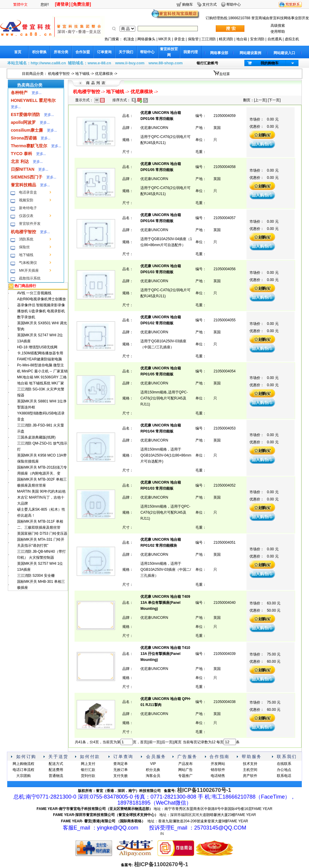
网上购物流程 (23, 764)
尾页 (178, 742)
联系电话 (284, 776)
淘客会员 (153, 776)
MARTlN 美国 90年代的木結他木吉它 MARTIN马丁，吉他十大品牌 (41, 497)
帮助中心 (234, 5)
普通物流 (56, 776)
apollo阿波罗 (23, 122)
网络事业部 (219, 53)
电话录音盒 (28, 192)
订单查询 (104, 52)
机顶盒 (129, 39)
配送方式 (56, 764)
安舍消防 (257, 39)
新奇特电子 (28, 208)
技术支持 (250, 764)
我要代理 (191, 52)
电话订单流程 (23, 770)
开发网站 (218, 764)
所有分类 (61, 52)
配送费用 (56, 770)
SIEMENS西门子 (27, 177)
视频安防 (26, 200)
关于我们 (126, 52)
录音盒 (179, 39)
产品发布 (185, 764)
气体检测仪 (28, 263)
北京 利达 (20, 161)
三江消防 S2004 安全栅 (36, 576)
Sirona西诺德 (24, 138)
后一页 (167, 742)
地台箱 (242, 39)
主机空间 (250, 770)
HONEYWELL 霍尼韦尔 (33, 100)
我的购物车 (270, 63)
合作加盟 (83, 52)
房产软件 (250, 776)
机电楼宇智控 (59, 74)
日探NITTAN (23, 169)
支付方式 (210, 5)
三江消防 (209, 39)
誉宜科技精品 (23, 185)
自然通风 (275, 39)
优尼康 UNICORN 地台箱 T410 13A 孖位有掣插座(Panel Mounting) (165, 654)
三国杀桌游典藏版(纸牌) (36, 437)
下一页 (274, 100)
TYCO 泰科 (21, 154)
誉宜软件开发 (30, 224)
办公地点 (284, 770)
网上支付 (88, 764)
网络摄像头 (146, 39)
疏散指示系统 (30, 278)
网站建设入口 (284, 53)
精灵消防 (226, 39)
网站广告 (185, 770)
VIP (153, 764)
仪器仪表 (26, 216)
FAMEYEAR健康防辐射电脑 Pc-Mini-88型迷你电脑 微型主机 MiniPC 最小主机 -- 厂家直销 (42, 365)
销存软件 (218, 770)
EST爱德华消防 (25, 115)
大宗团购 (23, 776)
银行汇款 (88, 770)
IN (162, 834)
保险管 (193, 39)
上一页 (260, 100)
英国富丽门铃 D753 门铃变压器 (42, 533)
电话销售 (218, 776)
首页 (18, 52)
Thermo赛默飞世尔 (29, 146)
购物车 (188, 5)
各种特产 (19, 93)
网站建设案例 (250, 53)
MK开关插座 (29, 270)
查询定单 (121, 764)
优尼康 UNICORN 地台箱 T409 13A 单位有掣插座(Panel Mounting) (165, 603)
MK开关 (165, 39)
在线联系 (284, 764)
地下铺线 (82, 74)
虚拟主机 (292, 39)
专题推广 (185, 776)
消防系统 (26, 239)
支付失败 (121, 776)
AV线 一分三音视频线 (34, 293)
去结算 (225, 74)
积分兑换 (153, 770)
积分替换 (39, 52)
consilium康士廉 (27, 130)
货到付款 (88, 776)
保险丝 (24, 247)
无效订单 (121, 770)
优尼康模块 (104, 74)
